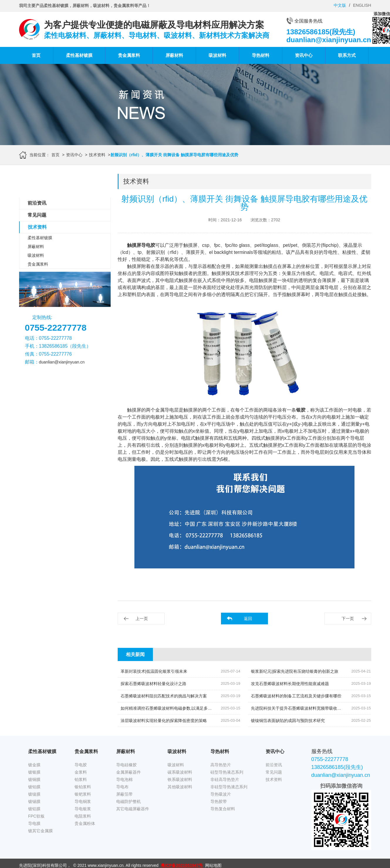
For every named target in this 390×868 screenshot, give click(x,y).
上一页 (142, 619)
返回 (248, 619)
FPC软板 (36, 816)
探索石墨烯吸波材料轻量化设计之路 (153, 684)
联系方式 (347, 55)
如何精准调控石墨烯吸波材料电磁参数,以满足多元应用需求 (175, 708)
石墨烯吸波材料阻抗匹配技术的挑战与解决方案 (164, 696)
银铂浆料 (83, 787)
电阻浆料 (83, 816)
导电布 (122, 787)
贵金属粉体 (85, 823)
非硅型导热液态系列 (229, 787)
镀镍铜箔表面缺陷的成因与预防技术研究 (288, 721)
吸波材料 (217, 55)
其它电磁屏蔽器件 (133, 809)
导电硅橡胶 (126, 765)
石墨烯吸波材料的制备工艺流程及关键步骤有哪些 (296, 696)
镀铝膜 (34, 809)
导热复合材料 (223, 809)
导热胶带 (219, 801)
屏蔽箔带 (124, 794)
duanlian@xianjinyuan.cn (62, 362)
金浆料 (81, 772)
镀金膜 (34, 765)
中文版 (340, 5)
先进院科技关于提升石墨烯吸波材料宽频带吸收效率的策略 (304, 708)
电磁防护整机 (129, 801)
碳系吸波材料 (180, 772)
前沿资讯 (37, 203)
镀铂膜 (34, 787)
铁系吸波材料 (180, 779)
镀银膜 (34, 772)
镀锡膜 (34, 801)
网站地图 (213, 865)
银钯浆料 (83, 794)
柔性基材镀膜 (79, 55)
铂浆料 (81, 779)
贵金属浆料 (129, 55)
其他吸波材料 (180, 787)
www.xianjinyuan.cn (106, 865)
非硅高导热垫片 (225, 779)
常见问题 (37, 215)
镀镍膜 (34, 794)
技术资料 (97, 155)
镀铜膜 (34, 779)
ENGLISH (362, 5)
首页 (36, 55)
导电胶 (81, 765)
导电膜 (34, 823)
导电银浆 (83, 809)
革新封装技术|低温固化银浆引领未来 (154, 671)
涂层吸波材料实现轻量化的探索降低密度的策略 (164, 721)
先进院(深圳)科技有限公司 (43, 865)
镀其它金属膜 (40, 831)
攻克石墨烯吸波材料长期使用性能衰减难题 (290, 684)
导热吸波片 (221, 794)
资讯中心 (304, 55)
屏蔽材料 (174, 55)
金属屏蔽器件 (129, 772)
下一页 (348, 619)
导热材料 (261, 55)
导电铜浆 (83, 801)
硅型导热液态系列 (227, 772)
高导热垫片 (221, 765)
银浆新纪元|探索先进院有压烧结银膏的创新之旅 (295, 671)
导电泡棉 (124, 779)
